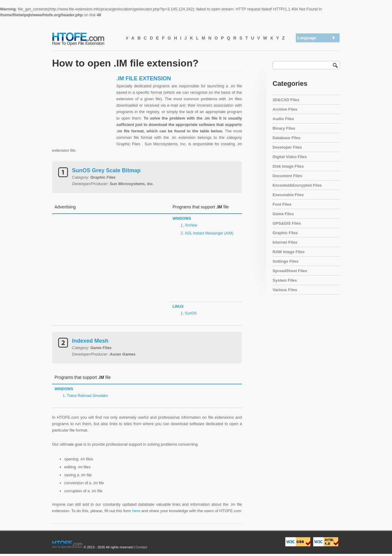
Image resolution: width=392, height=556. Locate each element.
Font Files (282, 204)
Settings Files (286, 261)
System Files (285, 280)
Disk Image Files (288, 166)
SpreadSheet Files (290, 271)
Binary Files (284, 128)
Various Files (285, 290)
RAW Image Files (289, 252)
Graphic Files (285, 233)
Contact (141, 547)
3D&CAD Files (286, 100)
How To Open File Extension (85, 39)
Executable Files (288, 195)
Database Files (286, 138)
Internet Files (285, 242)
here (136, 511)
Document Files (287, 176)
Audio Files (283, 119)
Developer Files (287, 147)
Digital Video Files (290, 157)
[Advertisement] (83, 113)
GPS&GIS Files (287, 223)
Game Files (283, 214)
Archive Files (285, 109)
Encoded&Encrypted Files (297, 185)
